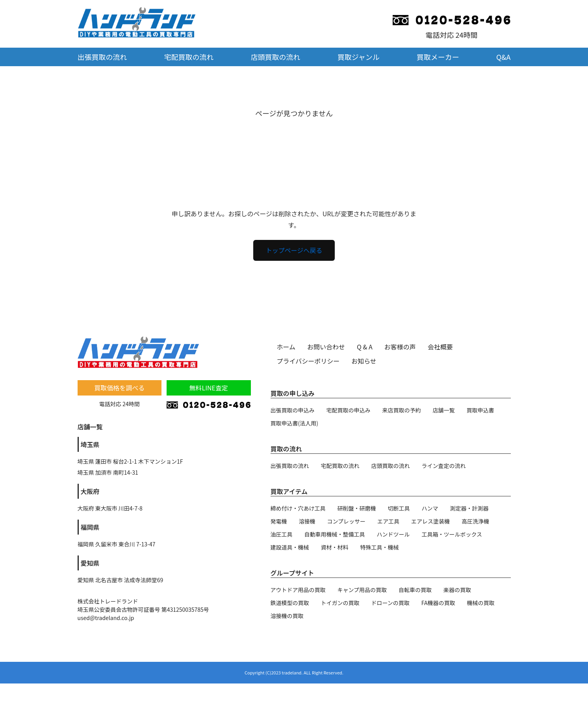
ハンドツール (393, 534)
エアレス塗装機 (430, 521)
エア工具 (388, 521)
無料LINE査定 (209, 388)
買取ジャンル (359, 57)
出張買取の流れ (102, 57)
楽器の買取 (457, 590)
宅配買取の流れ (189, 57)
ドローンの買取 (390, 603)
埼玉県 (90, 444)
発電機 (279, 521)
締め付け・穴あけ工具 (298, 508)
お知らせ (364, 361)
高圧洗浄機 (475, 521)
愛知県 (90, 563)
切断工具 (399, 508)
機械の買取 (480, 603)
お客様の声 (400, 347)
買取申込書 (480, 410)
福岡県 (90, 527)
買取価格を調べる (119, 388)
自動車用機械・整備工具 (335, 534)
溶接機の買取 (287, 616)
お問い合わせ (326, 347)
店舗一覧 (444, 410)
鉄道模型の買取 (290, 603)
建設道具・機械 (290, 547)
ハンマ (430, 508)
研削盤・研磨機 (357, 508)
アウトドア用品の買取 (298, 590)
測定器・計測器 (469, 508)
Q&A (504, 57)
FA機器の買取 (438, 603)
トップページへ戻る (294, 250)
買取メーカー (438, 57)
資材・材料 (335, 547)
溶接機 (307, 521)
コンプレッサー (347, 521)
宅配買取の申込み (349, 410)
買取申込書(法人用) (294, 423)
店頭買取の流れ (276, 57)
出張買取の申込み (293, 410)
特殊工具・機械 (380, 547)
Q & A (365, 347)
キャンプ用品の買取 (362, 590)
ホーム (286, 347)
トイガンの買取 (340, 603)
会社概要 (440, 347)
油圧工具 (282, 534)
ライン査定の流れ (444, 466)
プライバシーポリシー (308, 361)
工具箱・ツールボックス (452, 534)
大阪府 (90, 491)
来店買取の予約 (402, 410)
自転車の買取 (415, 590)
